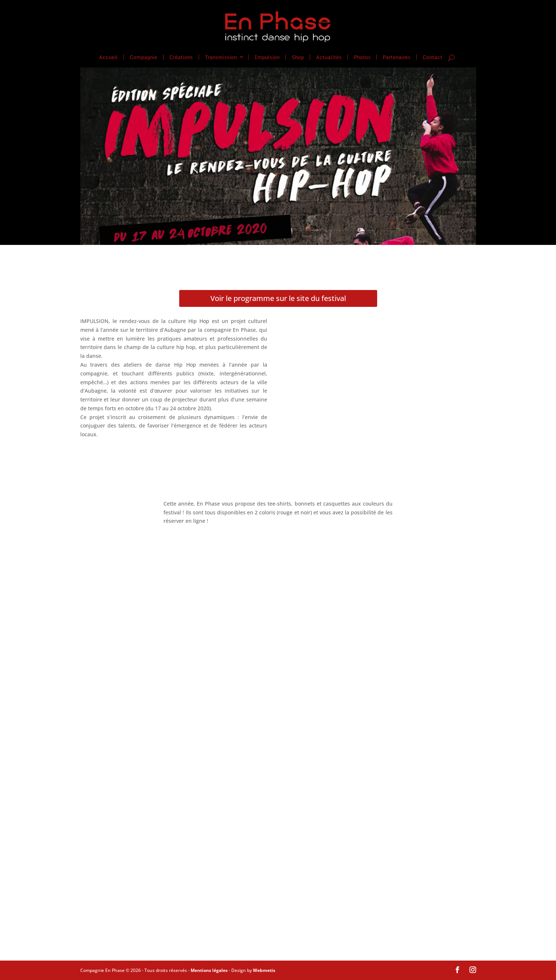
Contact (432, 57)
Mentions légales (209, 970)
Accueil (108, 56)
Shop (298, 56)
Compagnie (143, 56)
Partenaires (397, 56)
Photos (362, 56)
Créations (181, 56)
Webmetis (264, 970)
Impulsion (267, 56)
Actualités (329, 56)
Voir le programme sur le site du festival (278, 298)
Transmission (221, 56)
